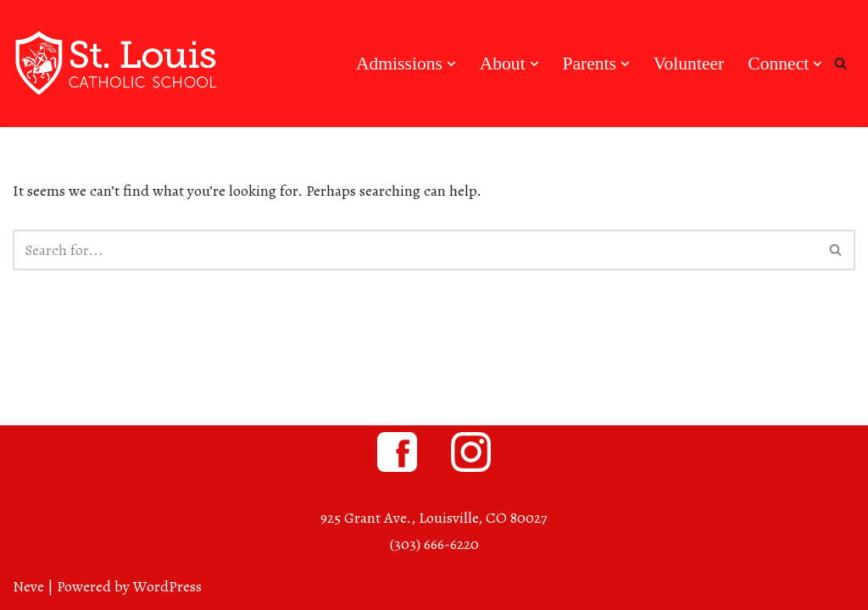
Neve (28, 586)
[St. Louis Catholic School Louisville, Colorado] (119, 64)
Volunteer (689, 64)
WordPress (167, 586)
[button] (451, 64)
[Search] (840, 63)
